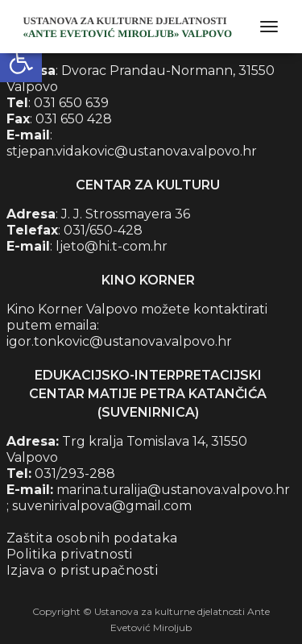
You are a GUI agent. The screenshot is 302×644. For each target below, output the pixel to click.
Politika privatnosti (70, 554)
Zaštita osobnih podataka (92, 538)
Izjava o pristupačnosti (83, 570)
